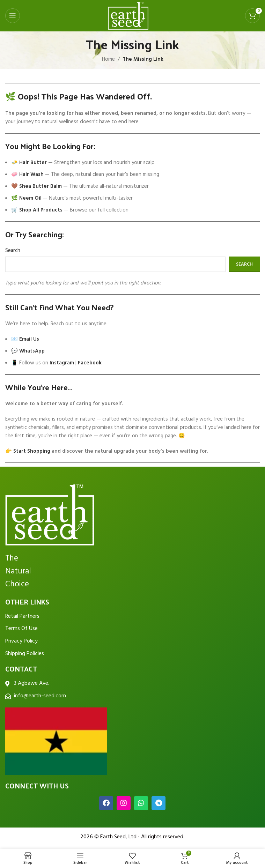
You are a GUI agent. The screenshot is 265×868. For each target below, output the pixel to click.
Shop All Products (41, 210)
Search (13, 251)
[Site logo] (128, 16)
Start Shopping (32, 451)
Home (108, 59)
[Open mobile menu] (13, 16)
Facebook (90, 363)
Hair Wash (31, 175)
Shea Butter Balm (41, 186)
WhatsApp (32, 351)
